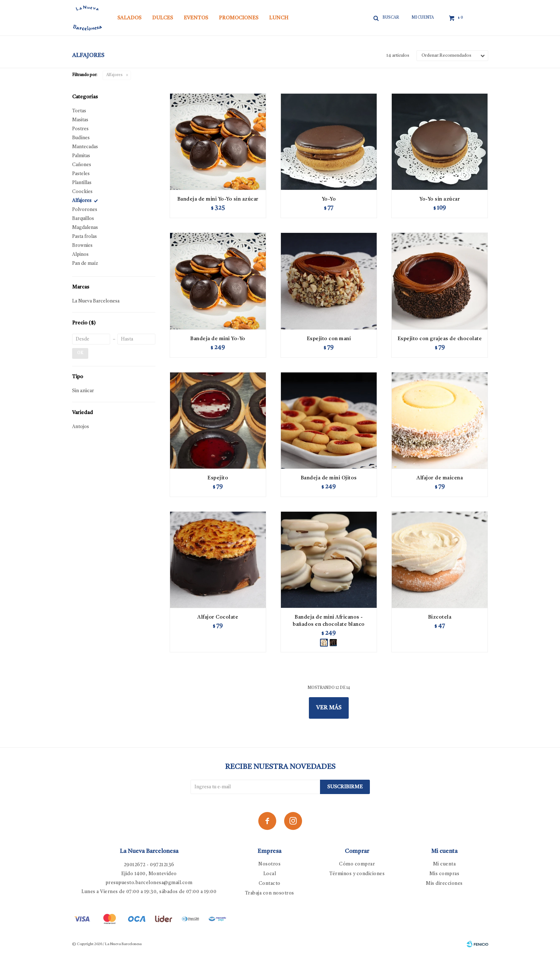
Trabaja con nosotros (270, 893)
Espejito (218, 478)
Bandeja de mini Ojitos (329, 478)
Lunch (279, 18)
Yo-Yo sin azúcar (440, 199)
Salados (129, 18)
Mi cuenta (444, 864)
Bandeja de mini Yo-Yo (218, 339)
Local (270, 874)
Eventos (196, 18)
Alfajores (114, 75)
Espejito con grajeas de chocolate (440, 339)
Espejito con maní (329, 339)
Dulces (163, 18)
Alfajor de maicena (440, 478)
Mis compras (444, 874)
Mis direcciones (444, 884)
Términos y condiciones (357, 874)
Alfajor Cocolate (218, 617)
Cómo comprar (357, 864)
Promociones (239, 18)
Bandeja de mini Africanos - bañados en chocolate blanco (329, 621)
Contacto (270, 884)
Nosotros (269, 864)
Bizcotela (440, 617)
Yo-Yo (329, 199)
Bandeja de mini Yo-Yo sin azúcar (218, 199)
